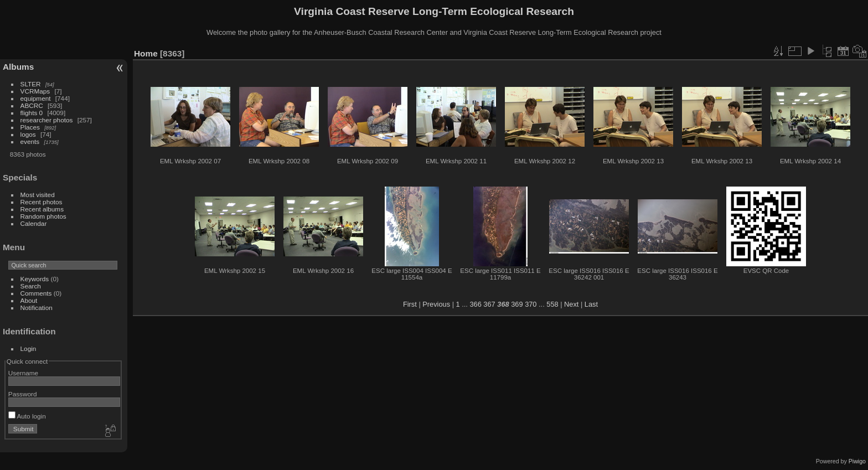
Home (146, 53)
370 (531, 304)
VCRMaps (35, 91)
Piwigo (857, 461)
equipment (36, 98)
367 (489, 304)
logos (28, 134)
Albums (18, 67)
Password (23, 394)
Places (30, 127)
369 (517, 304)
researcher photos (47, 120)
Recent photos (42, 202)
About (29, 300)
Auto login (27, 416)
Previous (436, 304)
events (30, 141)
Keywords (35, 279)
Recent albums (42, 209)
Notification (37, 308)
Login (29, 348)
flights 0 (32, 113)
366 (475, 304)
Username (23, 373)
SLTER (31, 84)
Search (31, 286)
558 (552, 304)
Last (591, 304)
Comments (36, 293)
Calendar (34, 223)
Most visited (38, 195)
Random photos (43, 216)
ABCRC (32, 105)
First (410, 304)
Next (571, 304)
